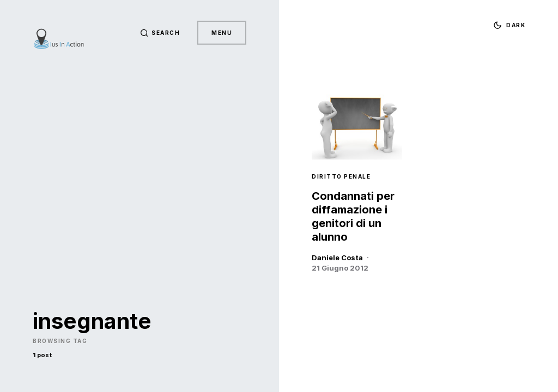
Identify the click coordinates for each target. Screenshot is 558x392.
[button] (160, 33)
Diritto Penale (341, 176)
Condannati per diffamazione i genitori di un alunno (353, 216)
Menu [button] (222, 33)
